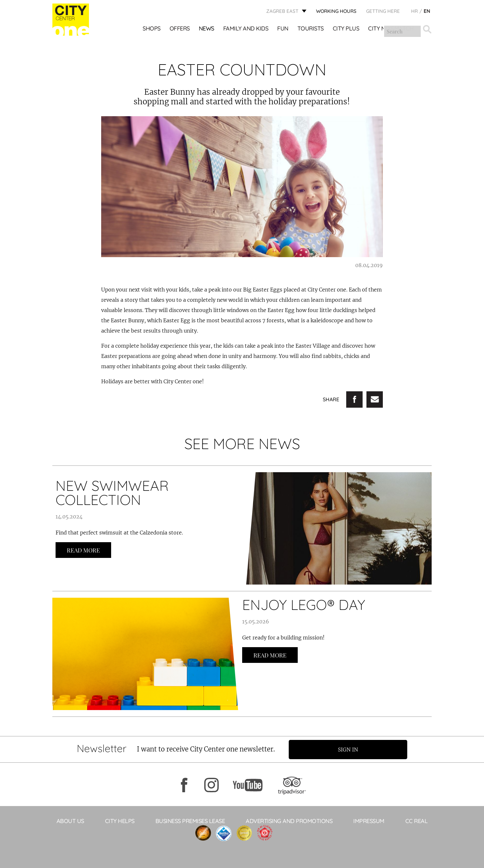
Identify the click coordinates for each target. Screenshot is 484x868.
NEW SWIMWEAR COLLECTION (112, 493)
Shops (152, 29)
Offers (180, 29)
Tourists (311, 29)
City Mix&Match (391, 29)
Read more (83, 550)
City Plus (346, 29)
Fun (283, 29)
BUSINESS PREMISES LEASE (190, 821)
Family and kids (246, 29)
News (207, 29)
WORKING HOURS (336, 11)
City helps (120, 821)
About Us (70, 821)
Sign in (350, 749)
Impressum (369, 821)
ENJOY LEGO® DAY (304, 605)
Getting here (383, 11)
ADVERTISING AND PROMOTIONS (289, 821)
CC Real (417, 821)
